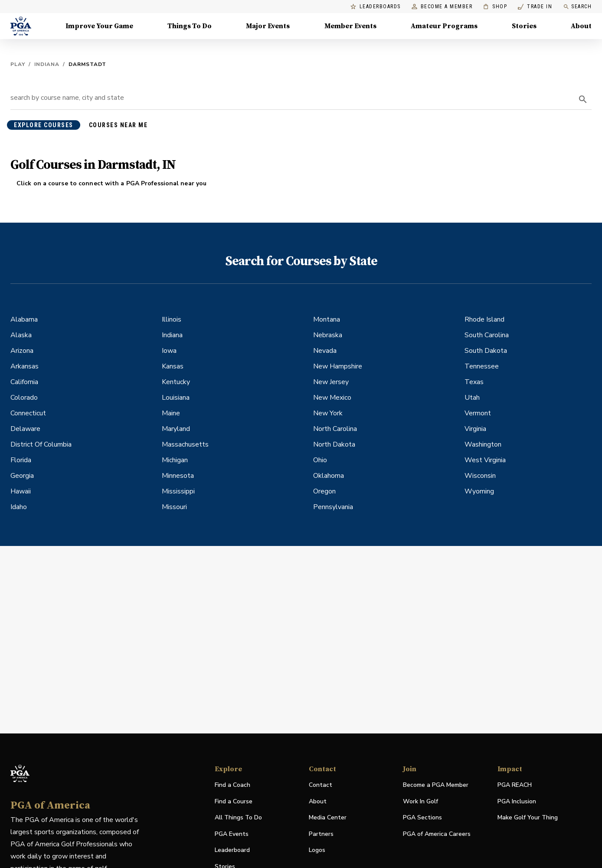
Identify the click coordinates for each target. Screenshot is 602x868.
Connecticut (28, 413)
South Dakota (486, 351)
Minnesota (178, 476)
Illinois (172, 319)
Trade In (535, 7)
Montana (327, 319)
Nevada (325, 351)
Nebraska (328, 335)
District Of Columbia (41, 444)
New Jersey (331, 382)
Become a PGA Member (436, 785)
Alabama (24, 319)
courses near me (118, 125)
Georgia (22, 476)
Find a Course (234, 801)
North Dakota (334, 444)
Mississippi (178, 491)
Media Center (328, 818)
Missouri (174, 507)
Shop (495, 7)
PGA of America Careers (437, 834)
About (318, 801)
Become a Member (442, 7)
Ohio (320, 460)
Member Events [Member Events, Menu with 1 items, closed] (350, 26)
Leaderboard (232, 850)
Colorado (24, 398)
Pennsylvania (333, 507)
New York (328, 413)
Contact (321, 785)
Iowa (169, 351)
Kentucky (176, 382)
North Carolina (335, 429)
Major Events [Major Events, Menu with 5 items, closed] (268, 26)
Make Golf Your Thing (528, 818)
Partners (321, 834)
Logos (317, 850)
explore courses (44, 125)
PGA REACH (515, 785)
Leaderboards (376, 7)
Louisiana (176, 398)
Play (18, 64)
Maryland (176, 429)
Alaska (21, 335)
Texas (474, 382)
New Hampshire (338, 366)
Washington (483, 444)
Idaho (19, 507)
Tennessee (482, 366)
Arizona (22, 351)
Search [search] (577, 7)
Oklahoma (329, 476)
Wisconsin (480, 476)
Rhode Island (484, 319)
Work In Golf (420, 801)
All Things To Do (238, 817)
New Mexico (332, 398)
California (24, 382)
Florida (21, 460)
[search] (583, 99)
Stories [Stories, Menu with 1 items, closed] (524, 26)
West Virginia (485, 460)
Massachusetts (185, 444)
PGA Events (232, 834)
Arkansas (25, 366)
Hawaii (21, 491)
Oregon (324, 491)
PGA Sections (422, 817)
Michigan (175, 460)
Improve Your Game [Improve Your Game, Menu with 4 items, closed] (99, 26)
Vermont (478, 413)
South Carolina (487, 335)
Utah (472, 398)
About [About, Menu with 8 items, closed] (581, 26)
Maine (171, 413)
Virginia (475, 429)
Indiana (47, 64)
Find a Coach (232, 785)
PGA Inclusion (517, 801)
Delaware (25, 429)
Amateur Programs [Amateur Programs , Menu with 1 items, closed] (444, 26)
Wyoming (479, 491)
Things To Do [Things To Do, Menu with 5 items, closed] (190, 26)
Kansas (173, 366)
